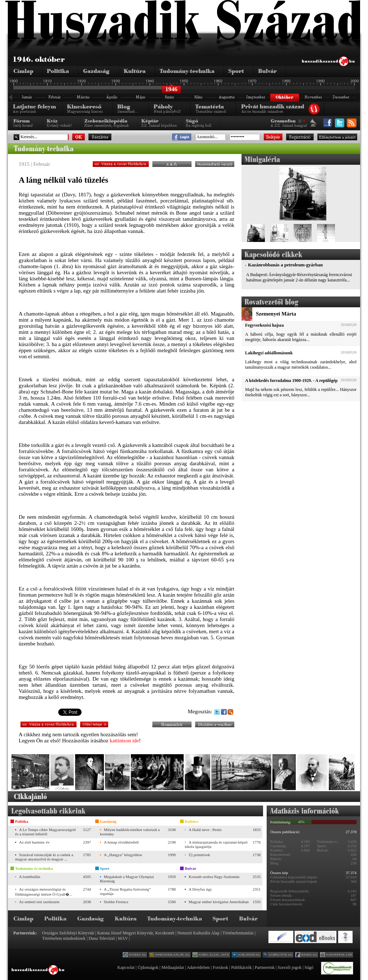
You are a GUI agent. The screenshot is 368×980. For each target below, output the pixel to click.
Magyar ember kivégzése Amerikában (219, 902)
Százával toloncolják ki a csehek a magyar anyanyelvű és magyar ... (44, 857)
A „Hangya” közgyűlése (123, 855)
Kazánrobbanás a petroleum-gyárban (285, 265)
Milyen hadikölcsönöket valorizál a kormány (130, 832)
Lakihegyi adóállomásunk (269, 353)
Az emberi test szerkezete (39, 902)
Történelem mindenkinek (64, 938)
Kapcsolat (126, 967)
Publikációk (241, 967)
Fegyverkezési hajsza (264, 325)
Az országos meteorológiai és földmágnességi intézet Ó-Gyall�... (44, 892)
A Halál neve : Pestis (205, 830)
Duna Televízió (102, 938)
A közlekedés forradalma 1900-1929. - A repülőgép (291, 381)
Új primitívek (199, 855)
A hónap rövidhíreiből (121, 842)
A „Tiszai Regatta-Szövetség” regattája (125, 891)
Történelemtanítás (238, 933)
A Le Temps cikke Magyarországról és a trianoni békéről (45, 832)
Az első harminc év (34, 842)
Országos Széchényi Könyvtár (68, 933)
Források (220, 967)
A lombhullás (30, 877)
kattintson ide (124, 741)
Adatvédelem (198, 967)
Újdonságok (148, 967)
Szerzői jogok (290, 967)
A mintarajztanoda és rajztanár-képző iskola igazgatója (216, 844)
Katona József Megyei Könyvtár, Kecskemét (136, 933)
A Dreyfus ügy (200, 889)
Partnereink (265, 967)
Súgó (309, 967)
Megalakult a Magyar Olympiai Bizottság (127, 879)
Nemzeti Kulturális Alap (199, 933)
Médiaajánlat (173, 967)
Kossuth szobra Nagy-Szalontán (214, 877)
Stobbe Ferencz (116, 902)
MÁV (123, 938)
